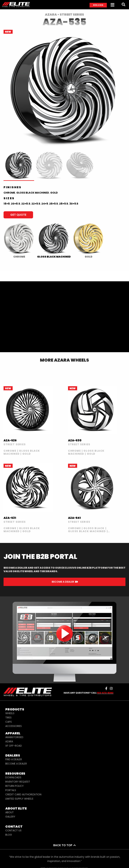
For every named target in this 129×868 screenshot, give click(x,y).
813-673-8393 (105, 693)
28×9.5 (64, 204)
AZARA (9, 741)
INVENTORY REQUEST (18, 782)
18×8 (7, 204)
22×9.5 (36, 204)
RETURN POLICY (14, 786)
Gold (54, 193)
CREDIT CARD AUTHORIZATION (23, 794)
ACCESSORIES (14, 726)
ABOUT (10, 812)
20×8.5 (16, 204)
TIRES (8, 718)
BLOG (9, 835)
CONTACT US (13, 830)
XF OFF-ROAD (14, 746)
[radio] (19, 240)
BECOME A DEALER (16, 764)
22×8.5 (26, 204)
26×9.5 (54, 204)
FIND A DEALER (14, 759)
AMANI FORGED (14, 737)
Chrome (9, 193)
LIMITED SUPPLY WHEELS (19, 799)
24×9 (45, 204)
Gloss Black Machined (33, 193)
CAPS (9, 722)
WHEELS (10, 713)
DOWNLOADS (13, 777)
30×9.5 (74, 204)
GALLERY (10, 817)
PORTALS (11, 790)
